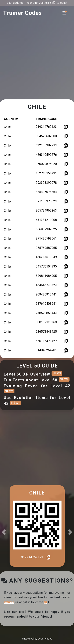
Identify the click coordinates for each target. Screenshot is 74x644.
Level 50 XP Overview (33, 374)
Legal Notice (45, 639)
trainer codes (22, 13)
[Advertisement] (37, 61)
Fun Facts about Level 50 (37, 380)
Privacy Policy (30, 639)
